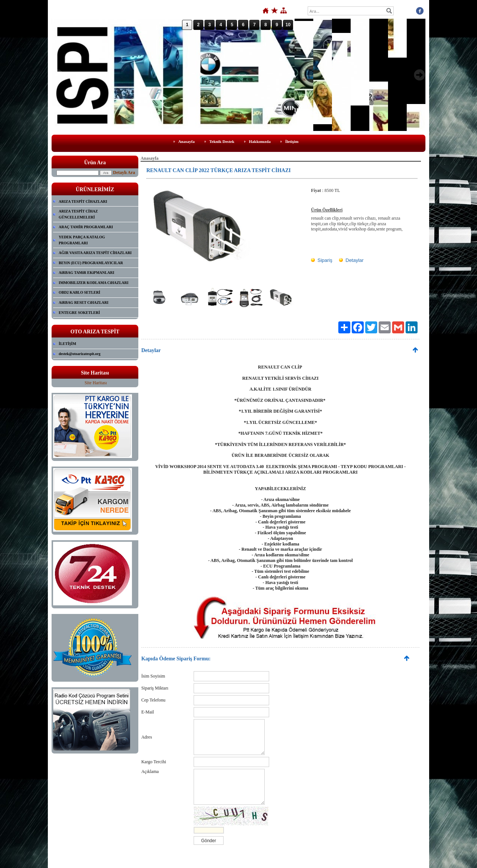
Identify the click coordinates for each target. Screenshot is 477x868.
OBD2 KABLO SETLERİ (79, 292)
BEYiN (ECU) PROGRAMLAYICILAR (91, 263)
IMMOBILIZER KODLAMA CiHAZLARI (94, 283)
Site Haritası (96, 383)
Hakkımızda (260, 141)
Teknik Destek (222, 141)
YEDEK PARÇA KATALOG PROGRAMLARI (82, 240)
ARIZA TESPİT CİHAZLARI (83, 201)
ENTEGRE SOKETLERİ (79, 313)
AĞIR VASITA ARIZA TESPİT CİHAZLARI (95, 253)
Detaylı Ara (124, 172)
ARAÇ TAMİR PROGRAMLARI (86, 227)
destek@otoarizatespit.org (80, 354)
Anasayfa (187, 141)
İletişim (292, 141)
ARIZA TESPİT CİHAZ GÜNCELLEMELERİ (78, 214)
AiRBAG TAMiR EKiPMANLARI (87, 273)
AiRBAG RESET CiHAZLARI (84, 302)
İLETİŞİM (67, 344)
